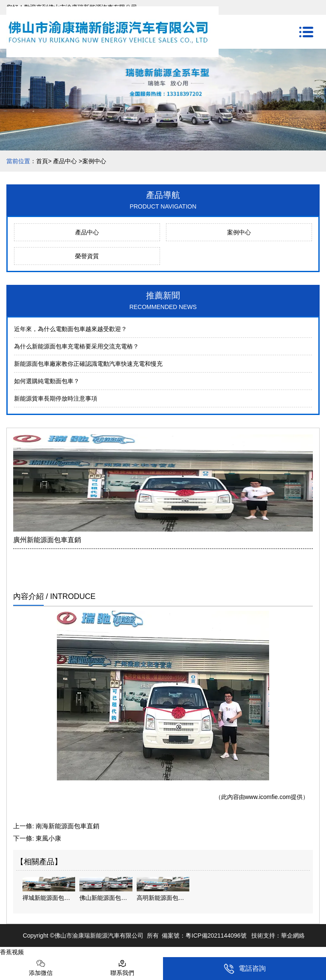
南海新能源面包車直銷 (67, 826)
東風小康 (48, 838)
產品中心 (65, 161)
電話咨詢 (245, 969)
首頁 (42, 161)
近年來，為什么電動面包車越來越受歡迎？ (70, 329)
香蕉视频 (12, 952)
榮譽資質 (87, 256)
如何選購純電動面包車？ (47, 381)
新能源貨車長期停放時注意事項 (56, 398)
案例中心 (239, 232)
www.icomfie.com (268, 797)
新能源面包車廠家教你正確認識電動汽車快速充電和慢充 (88, 364)
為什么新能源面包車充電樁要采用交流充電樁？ (76, 346)
